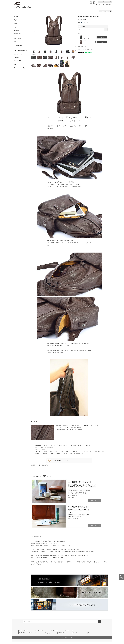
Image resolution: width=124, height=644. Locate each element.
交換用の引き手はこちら (60, 461)
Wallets (16, 16)
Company (16, 57)
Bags (15, 27)
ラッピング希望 (82, 26)
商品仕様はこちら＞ (83, 46)
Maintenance (17, 33)
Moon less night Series (105, 11)
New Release (17, 38)
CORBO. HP (17, 61)
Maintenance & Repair (20, 68)
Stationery (17, 30)
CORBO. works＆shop (20, 51)
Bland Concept (18, 45)
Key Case (16, 20)
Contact (16, 64)
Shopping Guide (18, 54)
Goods (15, 23)
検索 (100, 622)
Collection (17, 42)
